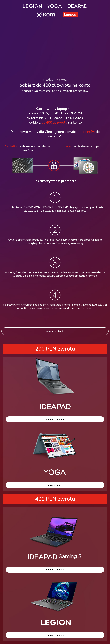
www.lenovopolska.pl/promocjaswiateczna (81, 272)
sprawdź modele (55, 419)
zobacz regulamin (55, 331)
